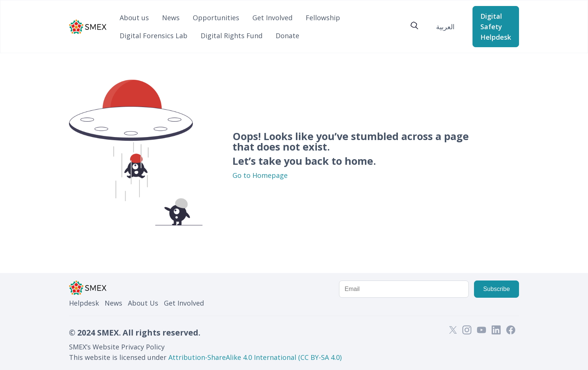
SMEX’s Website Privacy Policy (117, 347)
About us (134, 18)
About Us (143, 303)
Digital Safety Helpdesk (496, 27)
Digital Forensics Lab (154, 36)
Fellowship (323, 18)
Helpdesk (84, 303)
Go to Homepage (260, 175)
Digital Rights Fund (232, 36)
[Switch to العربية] (445, 26)
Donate (287, 36)
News (171, 18)
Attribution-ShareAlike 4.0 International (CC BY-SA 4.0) (255, 357)
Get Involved (272, 18)
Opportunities (216, 18)
